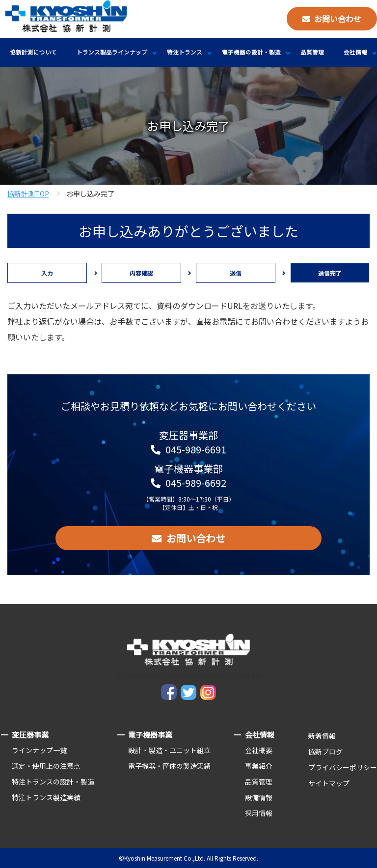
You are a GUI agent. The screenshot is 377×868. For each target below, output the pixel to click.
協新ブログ (325, 752)
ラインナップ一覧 (39, 750)
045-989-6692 (196, 483)
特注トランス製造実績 (46, 797)
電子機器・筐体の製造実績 (169, 766)
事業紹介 (259, 766)
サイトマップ (329, 783)
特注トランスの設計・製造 (53, 782)
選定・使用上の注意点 (46, 766)
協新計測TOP (28, 194)
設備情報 (259, 797)
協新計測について (33, 52)
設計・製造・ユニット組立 (169, 750)
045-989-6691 (196, 449)
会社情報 (355, 52)
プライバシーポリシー (343, 767)
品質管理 (312, 52)
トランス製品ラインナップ (112, 52)
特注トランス (185, 52)
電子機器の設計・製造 (251, 52)
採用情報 (259, 813)
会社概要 (259, 750)
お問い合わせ (338, 19)
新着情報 (322, 736)
